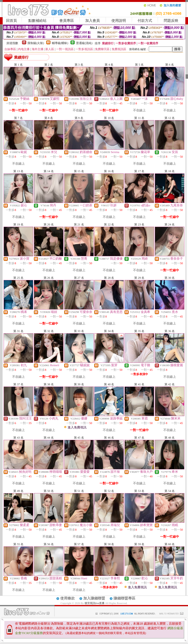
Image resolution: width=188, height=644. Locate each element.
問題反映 (171, 21)
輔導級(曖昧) (60, 43)
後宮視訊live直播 (95, 603)
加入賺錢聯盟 (94, 598)
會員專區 (67, 21)
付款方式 (145, 21)
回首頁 (12, 21)
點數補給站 (37, 21)
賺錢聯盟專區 (125, 598)
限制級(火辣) (36, 43)
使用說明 (119, 21)
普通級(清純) (84, 43)
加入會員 (93, 21)
